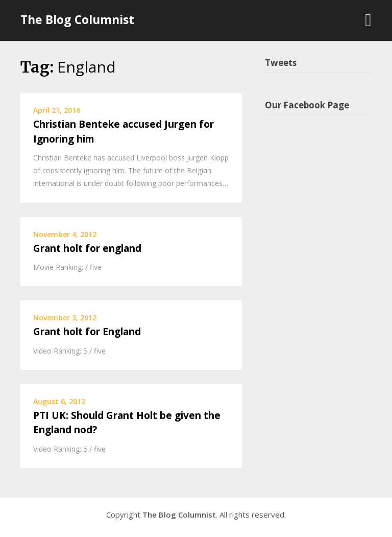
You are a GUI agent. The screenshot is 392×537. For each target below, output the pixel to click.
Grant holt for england (87, 248)
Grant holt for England (87, 332)
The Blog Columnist (77, 19)
